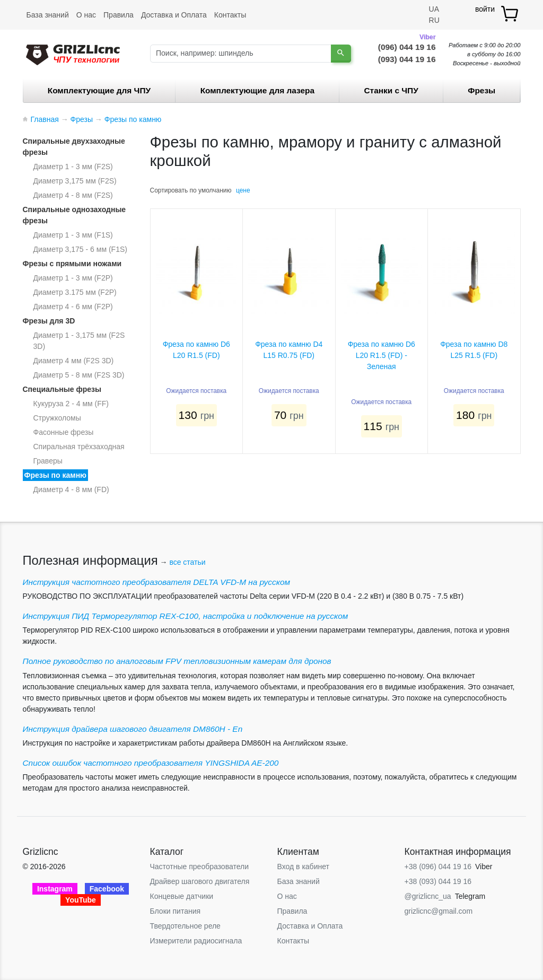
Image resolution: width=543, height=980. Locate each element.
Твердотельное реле (185, 926)
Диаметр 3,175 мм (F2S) (75, 181)
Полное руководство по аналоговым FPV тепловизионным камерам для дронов (177, 661)
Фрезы (481, 90)
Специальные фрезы (62, 389)
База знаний (48, 15)
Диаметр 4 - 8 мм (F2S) (73, 195)
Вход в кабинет (303, 867)
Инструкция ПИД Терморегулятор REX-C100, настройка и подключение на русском (186, 616)
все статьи (187, 562)
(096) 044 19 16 (407, 46)
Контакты (230, 15)
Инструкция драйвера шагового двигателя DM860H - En (133, 729)
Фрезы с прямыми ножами (72, 264)
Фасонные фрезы (64, 432)
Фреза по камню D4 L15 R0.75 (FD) (289, 350)
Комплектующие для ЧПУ (99, 90)
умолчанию (215, 190)
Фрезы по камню (56, 475)
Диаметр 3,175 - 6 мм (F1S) (80, 249)
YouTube (81, 900)
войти (485, 9)
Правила (119, 15)
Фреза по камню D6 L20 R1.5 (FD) (196, 350)
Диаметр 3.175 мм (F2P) (75, 292)
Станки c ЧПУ (391, 90)
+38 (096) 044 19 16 (438, 867)
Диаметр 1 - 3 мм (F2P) (73, 278)
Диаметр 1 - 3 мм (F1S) (73, 235)
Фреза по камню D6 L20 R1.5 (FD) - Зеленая (382, 355)
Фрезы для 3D (49, 321)
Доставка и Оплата (174, 15)
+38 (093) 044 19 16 (438, 881)
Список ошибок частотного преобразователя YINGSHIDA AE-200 (151, 763)
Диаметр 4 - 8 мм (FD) (71, 489)
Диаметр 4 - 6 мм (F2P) (73, 307)
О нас (86, 15)
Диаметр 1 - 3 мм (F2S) (73, 167)
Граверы (48, 461)
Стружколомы (57, 418)
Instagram (55, 889)
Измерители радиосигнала (196, 941)
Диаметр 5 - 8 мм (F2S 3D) (79, 375)
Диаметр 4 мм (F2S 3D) (74, 361)
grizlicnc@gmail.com (439, 911)
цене (243, 190)
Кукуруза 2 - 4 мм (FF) (71, 404)
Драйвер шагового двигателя (200, 881)
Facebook (107, 889)
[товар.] (510, 14)
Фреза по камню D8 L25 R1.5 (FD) (474, 350)
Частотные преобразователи (199, 867)
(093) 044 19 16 (407, 59)
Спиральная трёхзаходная (79, 447)
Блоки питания (176, 911)
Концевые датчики (182, 896)
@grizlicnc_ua (428, 896)
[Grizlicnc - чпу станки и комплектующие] (73, 54)
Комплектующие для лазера (257, 90)
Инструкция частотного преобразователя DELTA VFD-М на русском (157, 582)
